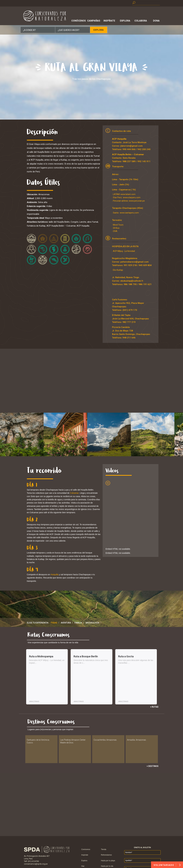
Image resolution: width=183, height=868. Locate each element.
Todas (54, 623)
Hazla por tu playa (108, 861)
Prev (2, 434)
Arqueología (92, 623)
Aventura (66, 623)
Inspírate (109, 21)
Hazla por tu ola (107, 866)
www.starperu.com (131, 197)
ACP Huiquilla (119, 139)
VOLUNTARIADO (167, 865)
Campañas (94, 21)
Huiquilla (55, 575)
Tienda (104, 849)
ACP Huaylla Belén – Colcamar (128, 154)
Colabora (141, 21)
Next (181, 434)
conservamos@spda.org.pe (36, 864)
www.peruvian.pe (137, 201)
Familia (78, 623)
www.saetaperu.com (129, 213)
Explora (125, 21)
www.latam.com (128, 194)
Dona (156, 21)
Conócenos (78, 21)
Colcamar (74, 493)
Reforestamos (106, 855)
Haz (83, 866)
